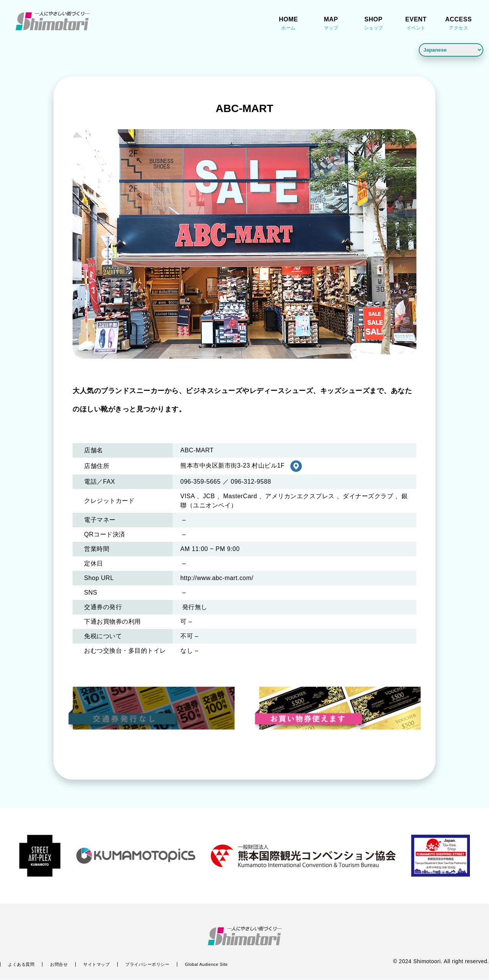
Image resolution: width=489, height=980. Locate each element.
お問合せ (59, 965)
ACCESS (458, 24)
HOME (288, 24)
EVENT (416, 24)
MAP (331, 24)
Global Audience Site (206, 965)
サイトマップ (96, 965)
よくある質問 (21, 965)
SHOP (374, 24)
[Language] (451, 50)
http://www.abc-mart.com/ (217, 579)
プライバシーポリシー (147, 965)
